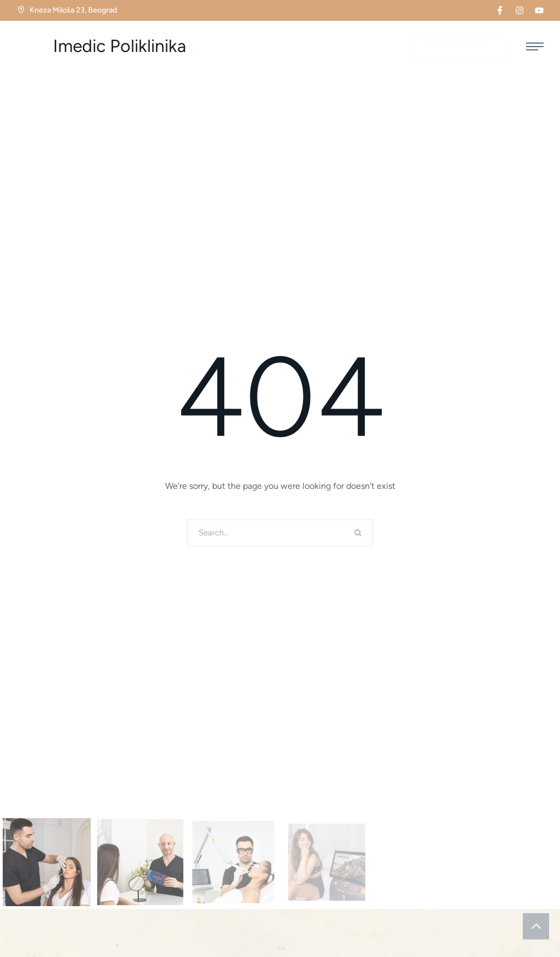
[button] (500, 10)
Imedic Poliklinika (119, 46)
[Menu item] (129, 936)
